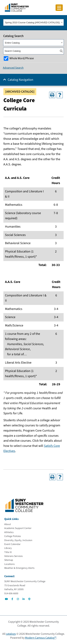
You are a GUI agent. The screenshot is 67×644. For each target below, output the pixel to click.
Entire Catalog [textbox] (12, 43)
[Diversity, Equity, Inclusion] (18, 540)
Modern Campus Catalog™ (41, 638)
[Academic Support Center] (18, 528)
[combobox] (33, 22)
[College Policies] (13, 536)
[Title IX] (8, 552)
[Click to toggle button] (59, 8)
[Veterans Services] (13, 556)
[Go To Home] (17, 7)
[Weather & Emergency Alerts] (19, 568)
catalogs (11, 634)
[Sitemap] (9, 560)
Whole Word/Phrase (22, 58)
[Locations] (9, 564)
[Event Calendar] (12, 544)
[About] (8, 524)
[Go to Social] (6, 599)
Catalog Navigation (20, 80)
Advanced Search (13, 68)
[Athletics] (9, 532)
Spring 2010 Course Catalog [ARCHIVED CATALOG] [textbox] (32, 22)
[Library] (8, 548)
